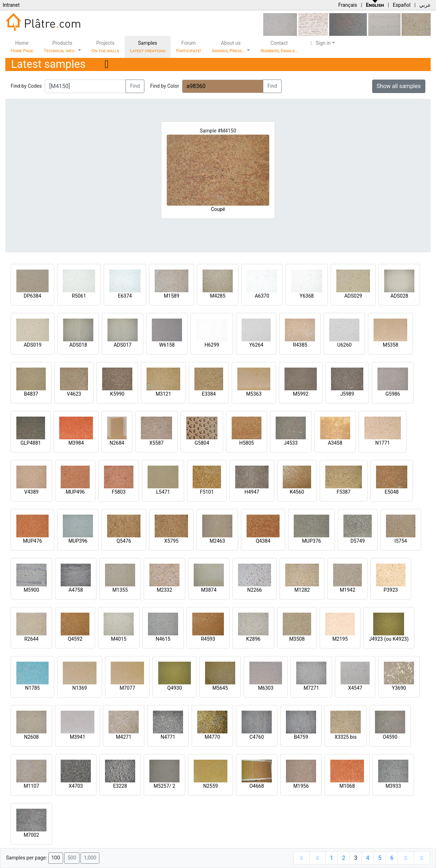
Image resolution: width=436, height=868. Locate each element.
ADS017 (122, 345)
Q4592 (75, 639)
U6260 (345, 345)
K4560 (297, 492)
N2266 (255, 590)
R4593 (208, 639)
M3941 (78, 737)
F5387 (344, 492)
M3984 (76, 443)
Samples (148, 47)
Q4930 (174, 688)
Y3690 (399, 688)
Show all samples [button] (399, 86)
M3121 (164, 394)
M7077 (127, 688)
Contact (279, 47)
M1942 (348, 590)
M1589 (172, 296)
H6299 (212, 345)
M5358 (391, 345)
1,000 (90, 858)
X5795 (171, 541)
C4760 (257, 737)
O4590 (390, 737)
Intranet (11, 5)
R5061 (79, 296)
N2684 (117, 443)
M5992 (301, 394)
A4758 (76, 590)
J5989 (347, 394)
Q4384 (263, 541)
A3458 (335, 443)
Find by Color (164, 86)
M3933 (393, 786)
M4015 (119, 639)
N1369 (80, 688)
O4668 (257, 786)
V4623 (74, 394)
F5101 (207, 492)
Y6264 (256, 345)
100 (56, 858)
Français (347, 5)
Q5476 (124, 541)
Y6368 (307, 296)
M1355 (120, 590)
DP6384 (33, 296)
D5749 (358, 541)
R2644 (31, 639)
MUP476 (33, 541)
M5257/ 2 (164, 786)
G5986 (393, 394)
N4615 (163, 639)
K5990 (117, 394)
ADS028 (399, 296)
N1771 (383, 443)
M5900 (32, 590)
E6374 (125, 296)
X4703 (76, 786)
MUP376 (311, 541)
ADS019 (33, 345)
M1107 (32, 786)
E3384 (209, 394)
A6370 (262, 296)
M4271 (124, 737)
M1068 (347, 786)
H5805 (246, 443)
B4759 (301, 737)
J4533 (291, 443)
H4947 (252, 492)
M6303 (266, 688)
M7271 (311, 688)
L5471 (163, 492)
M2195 (340, 639)
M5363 (254, 394)
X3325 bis (346, 737)
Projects (105, 47)
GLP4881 (31, 443)
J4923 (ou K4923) (389, 639)
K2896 (253, 639)
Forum (189, 47)
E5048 (391, 492)
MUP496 (75, 492)
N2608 (31, 737)
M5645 (220, 688)
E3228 (120, 786)
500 (72, 858)
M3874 (209, 590)
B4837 (31, 394)
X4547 (355, 688)
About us (229, 47)
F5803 (119, 492)
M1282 (302, 590)
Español (402, 5)
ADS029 (353, 296)
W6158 (167, 345)
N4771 (168, 737)
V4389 (31, 492)
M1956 (301, 786)
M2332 (165, 590)
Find (135, 86)
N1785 (32, 688)
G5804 (202, 443)
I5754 (401, 541)
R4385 (300, 345)
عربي (425, 5)
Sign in (319, 43)
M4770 (213, 737)
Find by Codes (26, 86)
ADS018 (78, 345)
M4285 (218, 296)
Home (22, 47)
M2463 (217, 541)
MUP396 (78, 541)
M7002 (32, 835)
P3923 (391, 590)
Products (60, 47)
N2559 (211, 786)
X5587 (156, 443)
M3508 (297, 639)
